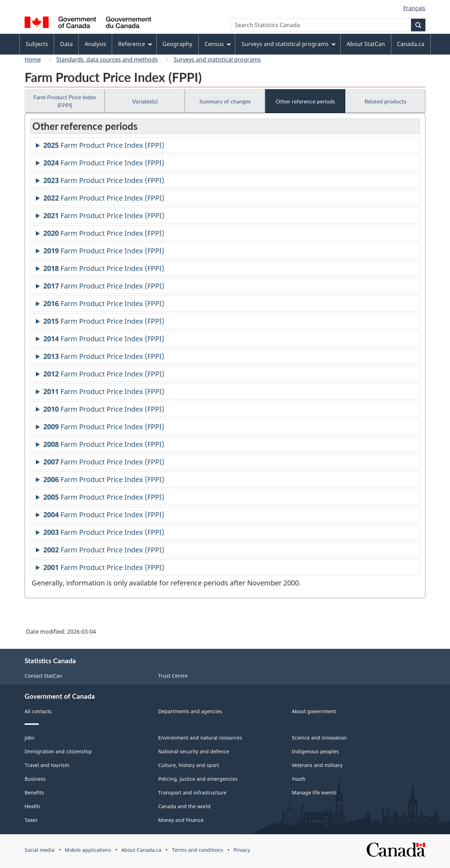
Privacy (242, 850)
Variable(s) (145, 101)
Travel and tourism (47, 765)
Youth (299, 779)
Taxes (31, 820)
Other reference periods (305, 101)
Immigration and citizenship (58, 751)
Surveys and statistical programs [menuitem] (288, 44)
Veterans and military (317, 765)
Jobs (30, 738)
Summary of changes (225, 101)
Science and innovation (319, 738)
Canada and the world (184, 806)
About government (314, 711)
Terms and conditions (198, 850)
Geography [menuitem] (177, 44)
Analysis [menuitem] (95, 44)
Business (35, 779)
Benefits (34, 793)
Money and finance (181, 820)
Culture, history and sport (189, 765)
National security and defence (194, 751)
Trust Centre (173, 676)
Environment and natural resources (200, 738)
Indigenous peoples (315, 751)
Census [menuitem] (218, 44)
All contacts (38, 711)
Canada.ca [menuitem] (411, 44)
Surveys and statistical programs (217, 59)
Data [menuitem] (66, 44)
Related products (385, 101)
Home (33, 59)
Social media (40, 850)
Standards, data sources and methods (107, 59)
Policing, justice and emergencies (198, 779)
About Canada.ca (141, 850)
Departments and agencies (190, 711)
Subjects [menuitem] (37, 44)
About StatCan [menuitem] (366, 44)
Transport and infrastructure (192, 793)
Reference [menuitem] (135, 44)
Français (414, 8)
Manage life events (314, 793)
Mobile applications (88, 850)
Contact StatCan (43, 676)
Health (32, 806)
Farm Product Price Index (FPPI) (65, 101)
